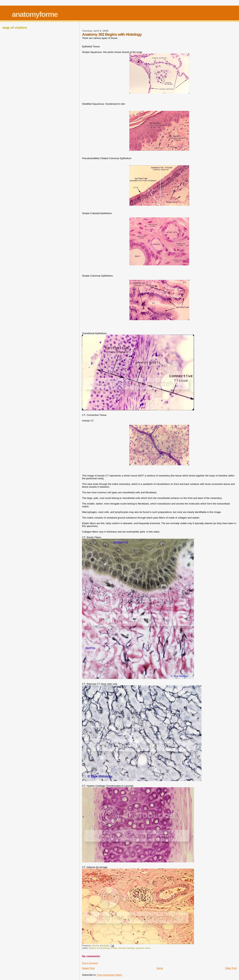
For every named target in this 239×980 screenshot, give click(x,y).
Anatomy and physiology (99, 948)
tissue (148, 948)
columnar (122, 948)
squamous (140, 948)
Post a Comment (90, 963)
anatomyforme (35, 14)
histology (131, 948)
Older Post (231, 968)
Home (160, 968)
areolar (114, 948)
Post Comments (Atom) (110, 975)
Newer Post (88, 968)
